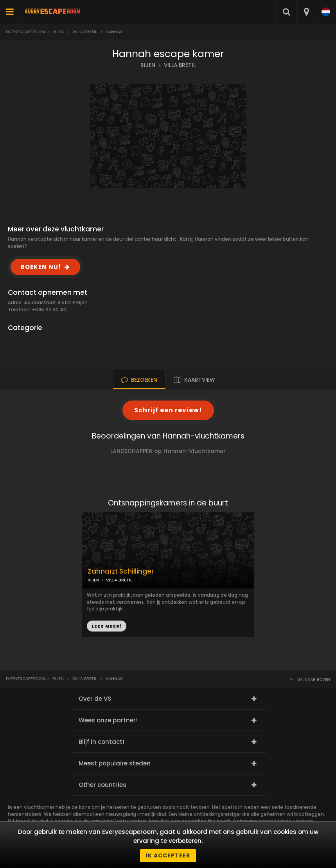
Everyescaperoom (25, 32)
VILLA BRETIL (180, 65)
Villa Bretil (85, 32)
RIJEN (148, 65)
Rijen (58, 32)
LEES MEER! (107, 626)
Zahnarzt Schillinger (121, 571)
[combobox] (306, 12)
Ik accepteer (168, 855)
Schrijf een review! (168, 410)
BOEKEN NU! (41, 267)
